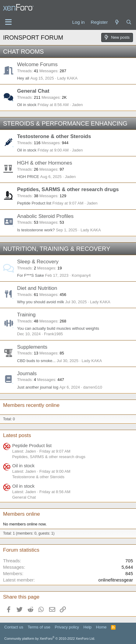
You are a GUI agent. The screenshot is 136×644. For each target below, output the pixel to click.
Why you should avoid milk (41, 302)
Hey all (23, 78)
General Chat (33, 91)
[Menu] (8, 22)
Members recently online (31, 405)
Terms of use (39, 627)
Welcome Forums (37, 64)
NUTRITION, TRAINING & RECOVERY (57, 249)
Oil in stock (27, 105)
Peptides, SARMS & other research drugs (68, 189)
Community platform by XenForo (50, 639)
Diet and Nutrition (37, 288)
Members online (21, 514)
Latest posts (17, 435)
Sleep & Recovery (38, 262)
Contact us (14, 627)
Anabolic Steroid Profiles (45, 216)
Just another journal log (38, 387)
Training (26, 315)
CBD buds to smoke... (36, 361)
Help (88, 627)
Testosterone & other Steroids (54, 136)
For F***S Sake (30, 275)
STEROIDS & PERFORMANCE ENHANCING (65, 123)
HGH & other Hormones (45, 163)
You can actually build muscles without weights (58, 328)
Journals (27, 374)
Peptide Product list (34, 203)
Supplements (32, 347)
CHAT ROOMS (23, 52)
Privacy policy (67, 627)
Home (101, 627)
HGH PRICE (28, 177)
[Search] (129, 22)
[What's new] (117, 22)
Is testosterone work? (36, 230)
